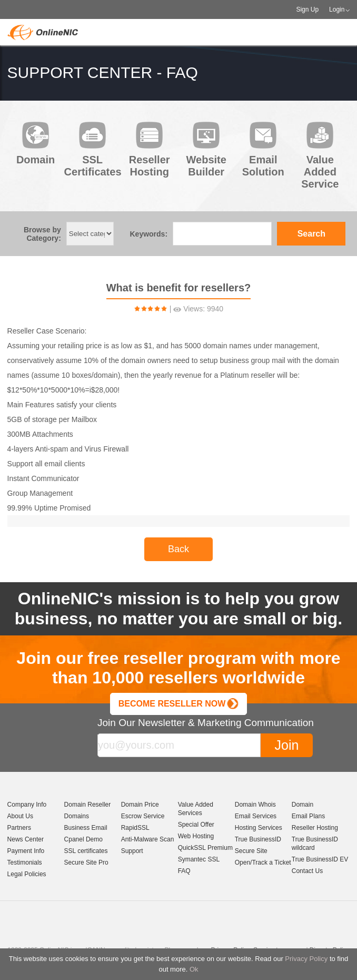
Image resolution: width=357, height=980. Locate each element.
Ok (194, 969)
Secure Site (251, 851)
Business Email (86, 828)
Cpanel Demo (83, 839)
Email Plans (308, 816)
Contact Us (307, 871)
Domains (77, 816)
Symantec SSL (199, 859)
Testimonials (25, 863)
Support (132, 851)
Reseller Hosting (315, 828)
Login (337, 9)
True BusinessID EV (320, 859)
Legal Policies (27, 874)
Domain (303, 805)
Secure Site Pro (86, 863)
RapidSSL (135, 828)
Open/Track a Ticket (263, 863)
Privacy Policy (306, 959)
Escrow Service (143, 816)
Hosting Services (259, 828)
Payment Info (26, 851)
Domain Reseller (88, 805)
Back (178, 549)
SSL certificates (86, 851)
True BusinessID (258, 839)
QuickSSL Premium (205, 848)
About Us (20, 816)
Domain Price (140, 805)
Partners (19, 828)
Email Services (256, 816)
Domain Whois (255, 805)
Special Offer (196, 825)
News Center (26, 839)
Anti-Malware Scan (148, 839)
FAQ (184, 871)
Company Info (27, 805)
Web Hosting (196, 836)
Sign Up (307, 9)
